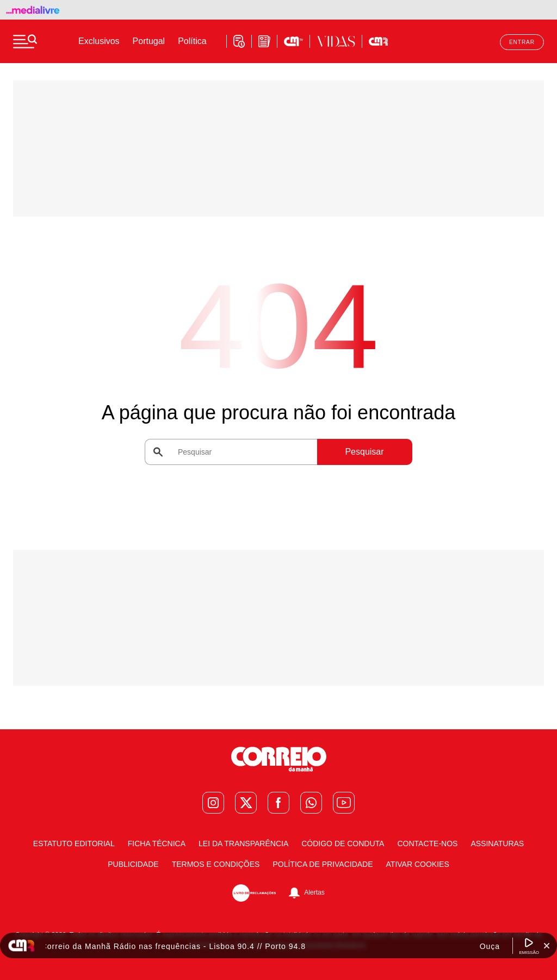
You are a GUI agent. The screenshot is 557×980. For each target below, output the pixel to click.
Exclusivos (99, 41)
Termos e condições (216, 864)
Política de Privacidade (323, 864)
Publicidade (133, 864)
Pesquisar (364, 452)
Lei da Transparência (243, 843)
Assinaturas (497, 843)
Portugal (149, 41)
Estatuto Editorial (74, 843)
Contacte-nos (427, 843)
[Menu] (25, 41)
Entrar (522, 42)
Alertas (314, 892)
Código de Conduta (343, 843)
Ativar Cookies (418, 864)
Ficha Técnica (157, 843)
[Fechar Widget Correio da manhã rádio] (547, 946)
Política (192, 41)
